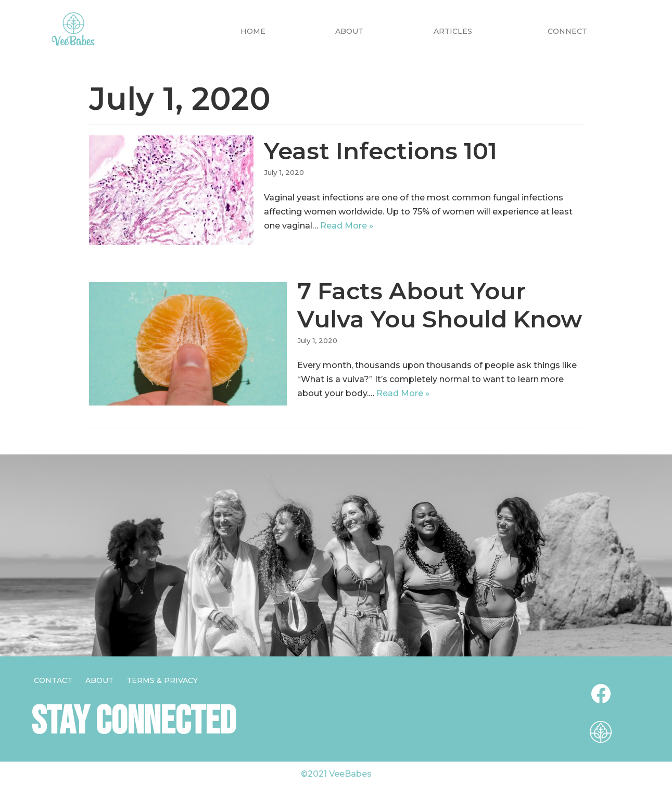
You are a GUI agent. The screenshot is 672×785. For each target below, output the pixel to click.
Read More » (347, 226)
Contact (53, 680)
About (349, 31)
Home (253, 31)
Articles (453, 31)
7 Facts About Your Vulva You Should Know (440, 305)
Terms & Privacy (162, 680)
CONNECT (567, 31)
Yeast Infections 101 (381, 151)
